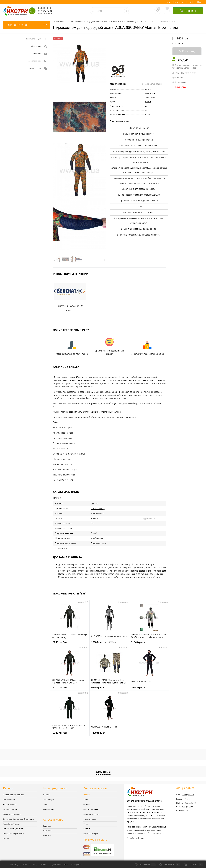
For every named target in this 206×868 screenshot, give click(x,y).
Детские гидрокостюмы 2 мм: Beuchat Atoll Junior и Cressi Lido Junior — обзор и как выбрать (139, 170)
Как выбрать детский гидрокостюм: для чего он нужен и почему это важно (139, 160)
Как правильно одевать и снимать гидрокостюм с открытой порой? (139, 221)
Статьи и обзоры (90, 818)
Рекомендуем (49, 808)
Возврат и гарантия (91, 813)
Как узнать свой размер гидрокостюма (139, 146)
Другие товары (149, 518)
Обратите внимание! (139, 128)
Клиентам (47, 825)
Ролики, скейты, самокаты (14, 828)
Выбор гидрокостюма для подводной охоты (139, 235)
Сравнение (145, 865)
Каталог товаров (26, 25)
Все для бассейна (10, 804)
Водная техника (9, 799)
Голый (148, 114)
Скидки (6, 838)
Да (146, 106)
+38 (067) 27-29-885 (38, 865)
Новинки (47, 794)
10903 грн (139, 686)
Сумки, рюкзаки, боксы (12, 813)
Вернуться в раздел (36, 39)
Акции (46, 804)
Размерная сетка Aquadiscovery (139, 134)
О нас (86, 823)
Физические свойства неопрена (139, 213)
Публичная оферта (91, 833)
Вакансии (47, 835)
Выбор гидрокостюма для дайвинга (139, 229)
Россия (148, 102)
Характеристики (38, 61)
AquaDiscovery (151, 93)
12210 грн (59, 686)
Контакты (87, 828)
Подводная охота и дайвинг (14, 794)
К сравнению (179, 82)
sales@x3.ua (188, 794)
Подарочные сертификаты (13, 833)
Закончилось (150, 98)
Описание (40, 54)
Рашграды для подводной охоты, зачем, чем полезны (139, 152)
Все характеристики (152, 84)
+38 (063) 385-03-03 (18, 865)
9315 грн (98, 686)
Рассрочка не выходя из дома (139, 140)
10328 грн (59, 732)
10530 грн (59, 641)
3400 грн (180, 38)
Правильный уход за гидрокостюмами (139, 201)
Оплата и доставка (91, 808)
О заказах (139, 207)
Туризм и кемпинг (10, 808)
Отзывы (87, 804)
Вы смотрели (103, 771)
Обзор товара (39, 46)
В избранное (179, 77)
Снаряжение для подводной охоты (139, 189)
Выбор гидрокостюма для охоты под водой (139, 195)
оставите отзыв (158, 832)
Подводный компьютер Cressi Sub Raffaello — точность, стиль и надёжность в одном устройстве (139, 181)
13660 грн (104, 641)
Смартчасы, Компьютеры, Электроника (19, 818)
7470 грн (98, 732)
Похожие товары (37, 68)
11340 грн (139, 641)
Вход (168, 2)
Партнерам (48, 830)
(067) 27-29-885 (186, 788)
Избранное (170, 865)
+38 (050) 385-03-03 (57, 865)
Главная (87, 794)
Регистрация (178, 2)
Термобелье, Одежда (11, 823)
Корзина (193, 865)
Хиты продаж (49, 799)
